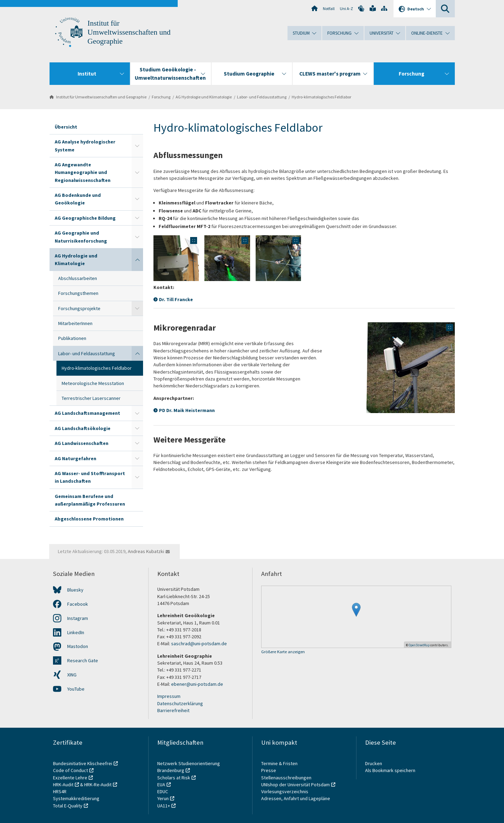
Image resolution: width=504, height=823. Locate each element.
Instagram (78, 618)
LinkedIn (76, 632)
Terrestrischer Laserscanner (91, 398)
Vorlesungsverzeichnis (285, 791)
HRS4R (60, 791)
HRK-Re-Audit (98, 785)
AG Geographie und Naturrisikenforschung (81, 237)
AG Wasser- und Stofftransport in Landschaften (90, 477)
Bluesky (75, 590)
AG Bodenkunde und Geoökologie (78, 199)
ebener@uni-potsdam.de (197, 684)
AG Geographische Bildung (85, 218)
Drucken (374, 763)
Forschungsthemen (78, 293)
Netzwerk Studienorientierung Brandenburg (189, 767)
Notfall (329, 8)
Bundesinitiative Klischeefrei (83, 763)
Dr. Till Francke (176, 299)
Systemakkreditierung (76, 798)
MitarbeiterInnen (75, 323)
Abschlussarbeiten (78, 278)
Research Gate (83, 660)
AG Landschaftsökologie (83, 428)
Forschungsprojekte (79, 308)
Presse (269, 770)
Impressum (169, 696)
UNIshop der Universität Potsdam (295, 785)
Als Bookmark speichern (390, 770)
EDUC (163, 791)
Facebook (78, 604)
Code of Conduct (70, 770)
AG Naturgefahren (76, 458)
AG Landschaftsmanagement (87, 413)
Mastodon (78, 646)
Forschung (161, 97)
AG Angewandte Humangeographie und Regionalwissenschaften (83, 172)
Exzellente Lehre (70, 778)
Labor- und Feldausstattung (262, 97)
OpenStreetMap (419, 645)
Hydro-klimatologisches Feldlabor (321, 97)
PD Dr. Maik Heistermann (187, 410)
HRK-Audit (63, 785)
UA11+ (164, 806)
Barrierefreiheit (173, 710)
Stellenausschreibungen (286, 778)
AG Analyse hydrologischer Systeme (85, 146)
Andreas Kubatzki (146, 551)
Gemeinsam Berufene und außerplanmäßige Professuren (90, 500)
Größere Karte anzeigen (283, 652)
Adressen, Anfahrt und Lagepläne (296, 798)
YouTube (76, 689)
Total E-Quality (68, 806)
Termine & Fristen (280, 763)
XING (72, 675)
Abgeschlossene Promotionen (89, 519)
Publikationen (72, 338)
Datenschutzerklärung (180, 703)
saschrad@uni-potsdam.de (199, 643)
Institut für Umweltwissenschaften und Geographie (129, 32)
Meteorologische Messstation (93, 383)
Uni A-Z (346, 8)
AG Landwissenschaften (82, 443)
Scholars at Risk (174, 778)
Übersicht (66, 127)
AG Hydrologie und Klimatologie (204, 97)
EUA (161, 785)
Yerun (163, 798)
